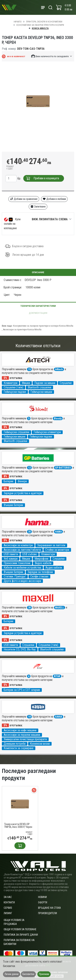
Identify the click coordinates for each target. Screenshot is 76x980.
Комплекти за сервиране (19, 748)
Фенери (22, 481)
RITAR (57, 676)
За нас (8, 897)
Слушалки (66, 383)
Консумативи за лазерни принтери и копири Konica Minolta (43, 326)
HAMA (58, 532)
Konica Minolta (40, 28)
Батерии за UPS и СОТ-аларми (22, 690)
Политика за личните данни (21, 935)
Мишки (26, 383)
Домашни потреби (15, 744)
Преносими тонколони (17, 563)
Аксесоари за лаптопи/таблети (22, 550)
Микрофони (41, 559)
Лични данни (12, 974)
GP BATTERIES (63, 468)
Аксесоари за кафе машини (20, 730)
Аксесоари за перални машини (22, 735)
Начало (18, 22)
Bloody (58, 418)
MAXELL (60, 608)
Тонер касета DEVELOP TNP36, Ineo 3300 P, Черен (18, 826)
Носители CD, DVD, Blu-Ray (20, 649)
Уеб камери (11, 559)
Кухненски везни (40, 744)
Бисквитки (28, 974)
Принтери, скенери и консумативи (44, 22)
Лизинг (8, 913)
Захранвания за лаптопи (51, 545)
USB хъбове (30, 554)
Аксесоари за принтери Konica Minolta (22, 329)
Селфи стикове (39, 576)
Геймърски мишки (41, 392)
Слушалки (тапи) (13, 387)
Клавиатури (11, 383)
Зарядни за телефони (40, 572)
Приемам (44, 974)
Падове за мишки (45, 383)
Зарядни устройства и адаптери (23, 493)
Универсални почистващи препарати (25, 739)
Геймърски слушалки (16, 432)
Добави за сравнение (24, 199)
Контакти (9, 902)
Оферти (43, 902)
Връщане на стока (49, 908)
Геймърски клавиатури (47, 432)
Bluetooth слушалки (39, 387)
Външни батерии (13, 505)
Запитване (38, 207)
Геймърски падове (15, 392)
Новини (42, 897)
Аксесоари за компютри (18, 545)
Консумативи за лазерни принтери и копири (40, 25)
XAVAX (59, 717)
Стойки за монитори (57, 550)
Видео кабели (43, 563)
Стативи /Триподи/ (15, 576)
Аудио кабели (54, 568)
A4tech (59, 369)
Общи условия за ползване (20, 929)
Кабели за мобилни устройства (22, 568)
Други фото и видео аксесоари (22, 581)
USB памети (11, 554)
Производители (48, 913)
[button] (52, 56)
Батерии (9, 481)
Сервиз (8, 908)
